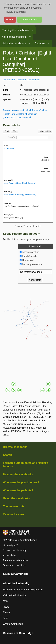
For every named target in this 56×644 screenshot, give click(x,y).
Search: (28, 137)
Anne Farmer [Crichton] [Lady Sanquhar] (20, 183)
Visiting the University (14, 595)
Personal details (9, 80)
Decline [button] (10, 20)
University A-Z (10, 545)
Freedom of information (15, 560)
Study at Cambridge (16, 574)
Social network (34, 80)
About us (40, 44)
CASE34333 (9, 148)
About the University (16, 583)
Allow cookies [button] (30, 20)
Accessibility (9, 555)
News (6, 607)
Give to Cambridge (13, 624)
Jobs (6, 618)
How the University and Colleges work (23, 590)
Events (7, 612)
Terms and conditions (14, 565)
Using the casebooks (14, 44)
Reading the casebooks (16, 30)
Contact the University (15, 550)
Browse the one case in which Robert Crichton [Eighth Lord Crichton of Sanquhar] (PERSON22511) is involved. (25, 114)
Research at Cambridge (18, 633)
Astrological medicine (14, 37)
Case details (22, 80)
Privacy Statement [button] (15, 12)
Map (5, 601)
